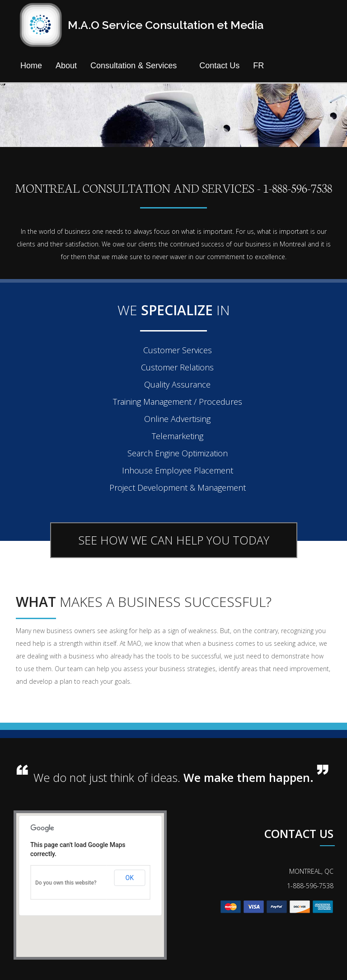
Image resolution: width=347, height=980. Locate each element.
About (66, 66)
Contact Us (219, 66)
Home (31, 66)
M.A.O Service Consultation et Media (166, 25)
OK (130, 878)
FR (258, 66)
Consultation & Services (134, 66)
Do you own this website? (66, 883)
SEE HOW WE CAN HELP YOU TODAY (174, 540)
